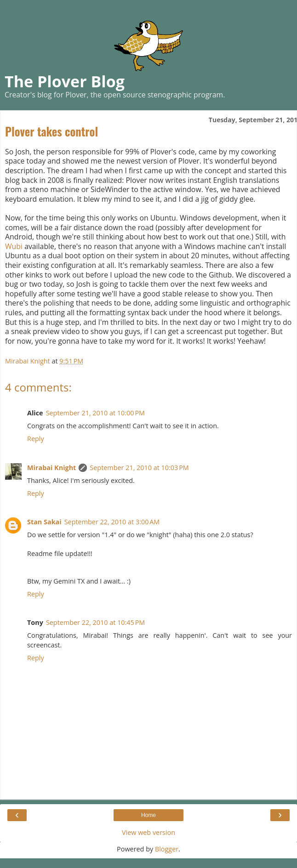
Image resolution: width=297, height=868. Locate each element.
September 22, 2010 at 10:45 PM (95, 622)
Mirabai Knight (51, 468)
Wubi (14, 246)
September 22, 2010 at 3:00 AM (112, 522)
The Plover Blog (65, 81)
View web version (148, 832)
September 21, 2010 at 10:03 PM (139, 468)
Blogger (167, 849)
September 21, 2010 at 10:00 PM (95, 413)
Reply (36, 439)
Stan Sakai (44, 522)
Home (148, 815)
